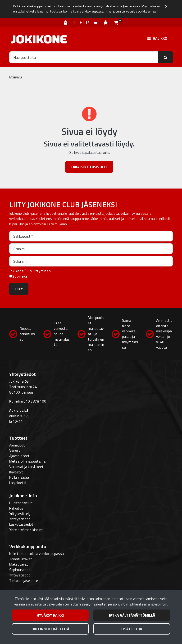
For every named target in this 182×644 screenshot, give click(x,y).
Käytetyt (16, 472)
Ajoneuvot (17, 445)
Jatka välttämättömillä (132, 615)
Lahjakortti (18, 483)
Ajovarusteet (19, 456)
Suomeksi (20, 276)
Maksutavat (19, 564)
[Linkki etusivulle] (39, 39)
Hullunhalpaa (19, 477)
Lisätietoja (132, 629)
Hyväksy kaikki (50, 615)
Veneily (15, 450)
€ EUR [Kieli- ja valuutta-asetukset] (86, 22)
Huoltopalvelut (21, 503)
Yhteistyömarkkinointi (26, 530)
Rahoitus (16, 508)
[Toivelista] (106, 22)
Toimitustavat (21, 559)
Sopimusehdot (21, 570)
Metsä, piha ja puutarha (27, 461)
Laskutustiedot (21, 524)
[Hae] (84, 57)
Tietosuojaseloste (24, 581)
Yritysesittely (20, 514)
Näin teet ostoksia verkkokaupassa (36, 554)
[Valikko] (157, 38)
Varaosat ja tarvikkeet (26, 467)
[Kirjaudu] (66, 22)
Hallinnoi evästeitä (50, 629)
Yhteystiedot (20, 519)
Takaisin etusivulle (89, 167)
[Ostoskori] (116, 22)
